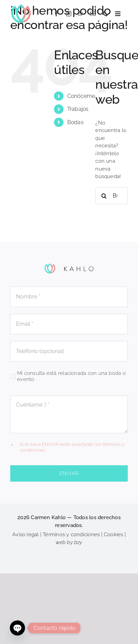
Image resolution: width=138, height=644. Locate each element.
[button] (69, 448)
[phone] (105, 14)
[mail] (93, 14)
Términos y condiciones (71, 535)
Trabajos (78, 109)
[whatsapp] (81, 14)
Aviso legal (25, 535)
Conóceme (81, 96)
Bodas (75, 122)
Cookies (114, 535)
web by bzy (69, 542)
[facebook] (56, 14)
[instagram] (69, 14)
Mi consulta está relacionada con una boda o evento (71, 376)
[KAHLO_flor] (21, 6)
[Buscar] (104, 196)
